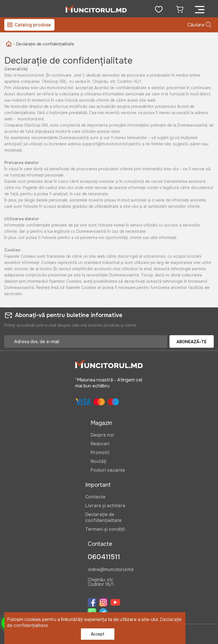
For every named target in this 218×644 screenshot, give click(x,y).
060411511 (104, 557)
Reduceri (100, 444)
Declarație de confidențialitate (103, 517)
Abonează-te (192, 342)
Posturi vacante (108, 470)
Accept (98, 634)
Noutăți (98, 461)
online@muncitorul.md (111, 570)
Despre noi (102, 435)
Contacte (95, 497)
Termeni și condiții (105, 529)
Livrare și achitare (105, 506)
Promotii (100, 453)
